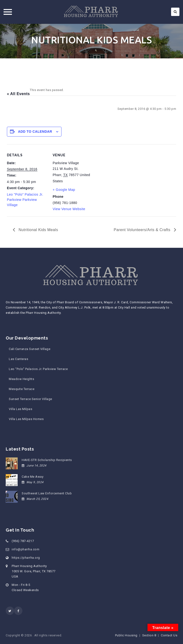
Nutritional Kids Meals (38, 230)
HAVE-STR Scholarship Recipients (47, 460)
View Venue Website (69, 209)
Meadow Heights (21, 379)
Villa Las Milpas (20, 409)
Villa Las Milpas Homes (26, 419)
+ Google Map (64, 190)
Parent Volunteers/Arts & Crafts (143, 230)
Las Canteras (18, 359)
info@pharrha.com (25, 549)
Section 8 (149, 635)
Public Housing (126, 635)
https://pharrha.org (26, 558)
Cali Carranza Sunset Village (30, 349)
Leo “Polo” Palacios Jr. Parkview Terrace (38, 369)
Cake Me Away (33, 477)
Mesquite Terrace (22, 389)
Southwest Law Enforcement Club (47, 493)
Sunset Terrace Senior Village (30, 399)
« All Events (18, 94)
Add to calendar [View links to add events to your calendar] (35, 132)
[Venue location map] (124, 177)
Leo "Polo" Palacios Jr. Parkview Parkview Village (25, 200)
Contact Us (169, 635)
